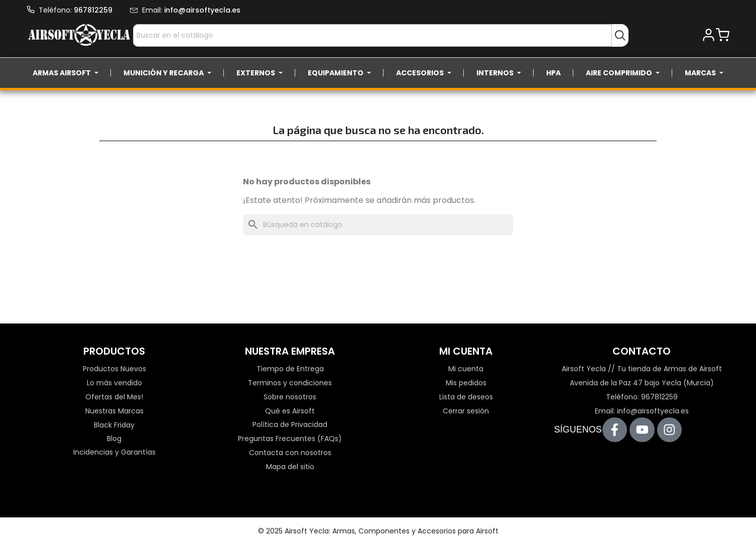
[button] (709, 35)
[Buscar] (378, 225)
